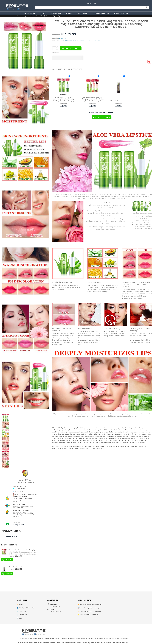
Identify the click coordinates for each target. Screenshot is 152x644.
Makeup (48, 16)
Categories (25, 16)
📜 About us (21, 604)
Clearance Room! (10, 537)
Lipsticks (61, 16)
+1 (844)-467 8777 (18, 525)
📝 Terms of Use (22, 615)
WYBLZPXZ (63, 38)
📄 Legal (19, 618)
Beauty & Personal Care (37, 16)
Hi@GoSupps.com (56, 611)
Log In (89, 3)
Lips (54, 16)
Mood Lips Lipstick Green (118, 101)
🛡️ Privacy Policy (22, 611)
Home (19, 16)
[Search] (92, 7)
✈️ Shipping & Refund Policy (26, 608)
